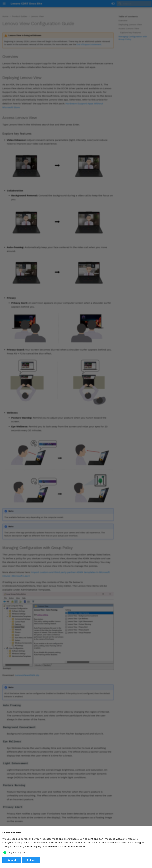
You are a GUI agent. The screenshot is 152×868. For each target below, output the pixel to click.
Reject (31, 860)
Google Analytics (16, 852)
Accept (12, 860)
